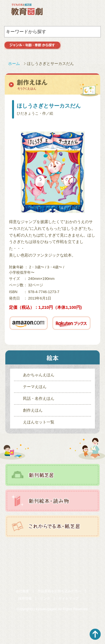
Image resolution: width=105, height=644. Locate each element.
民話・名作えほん (39, 398)
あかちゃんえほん (39, 375)
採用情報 (25, 598)
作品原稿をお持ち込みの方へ (59, 591)
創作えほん (33, 410)
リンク (45, 598)
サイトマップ (69, 598)
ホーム (14, 64)
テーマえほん (35, 387)
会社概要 (22, 591)
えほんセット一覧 (39, 422)
